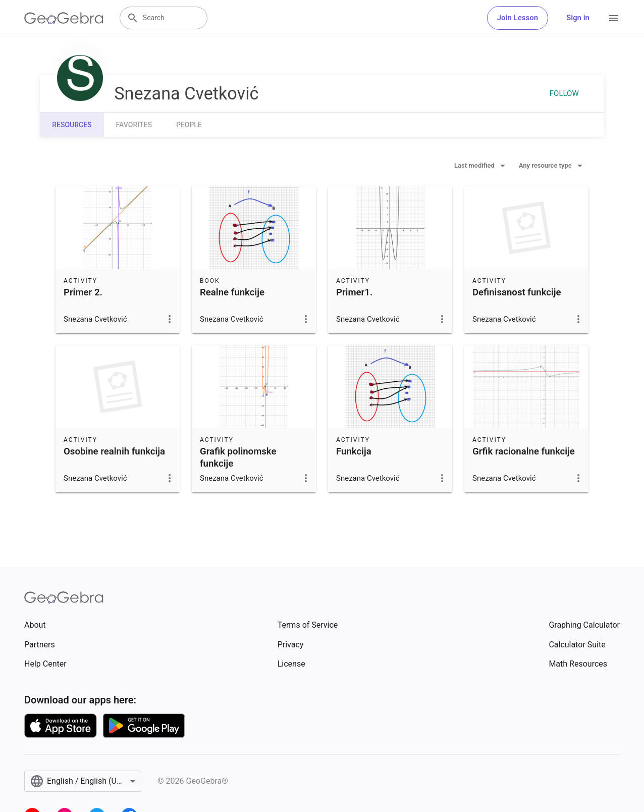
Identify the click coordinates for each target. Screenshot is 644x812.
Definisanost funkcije (517, 292)
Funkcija (354, 451)
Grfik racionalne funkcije (524, 451)
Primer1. (354, 292)
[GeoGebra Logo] (64, 18)
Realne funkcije (232, 292)
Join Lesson (518, 18)
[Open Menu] (614, 18)
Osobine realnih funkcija (114, 451)
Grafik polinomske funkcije (238, 458)
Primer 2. (83, 292)
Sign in (578, 18)
